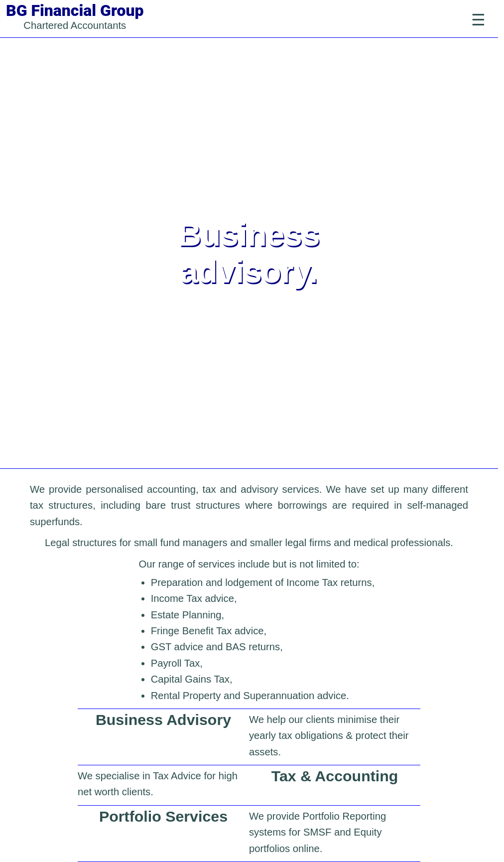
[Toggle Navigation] (478, 20)
